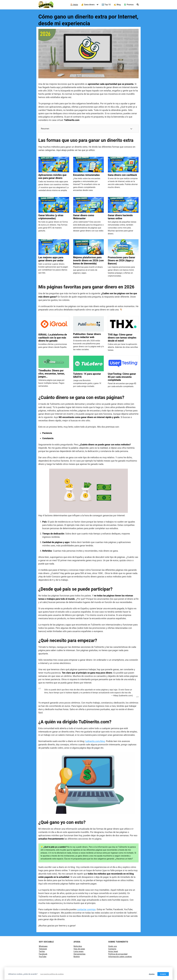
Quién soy (113, 946)
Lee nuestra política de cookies (52, 974)
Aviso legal (113, 951)
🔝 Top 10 (106, 5)
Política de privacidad (118, 954)
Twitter (42, 951)
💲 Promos (129, 5)
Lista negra (79, 951)
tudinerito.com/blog (95, 741)
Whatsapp (43, 946)
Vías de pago (79, 949)
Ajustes (152, 974)
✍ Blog (117, 5)
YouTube (43, 957)
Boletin (77, 957)
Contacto (112, 949)
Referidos (78, 946)
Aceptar (163, 974)
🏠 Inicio (74, 5)
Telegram (43, 949)
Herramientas (80, 954)
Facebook (43, 954)
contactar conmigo (86, 909)
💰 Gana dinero (88, 5)
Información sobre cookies (120, 957)
